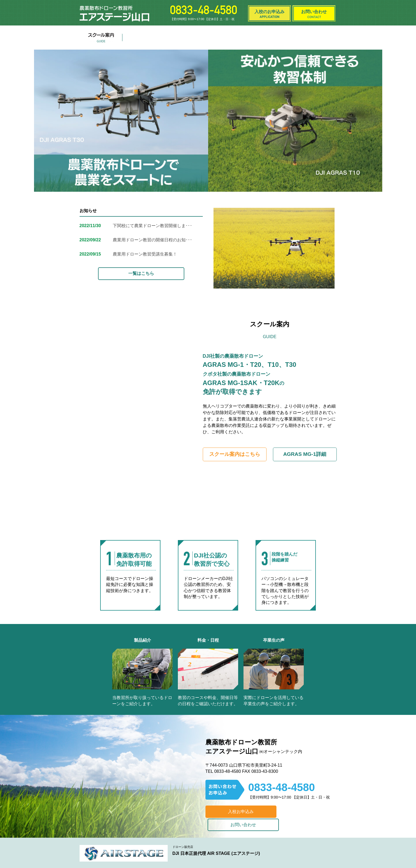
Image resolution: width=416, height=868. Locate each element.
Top (403, 855)
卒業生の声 (272, 38)
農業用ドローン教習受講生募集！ (145, 254)
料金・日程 (187, 38)
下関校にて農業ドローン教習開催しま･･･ (152, 226)
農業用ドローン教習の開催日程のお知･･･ (152, 240)
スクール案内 (101, 38)
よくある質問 (315, 38)
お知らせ (230, 38)
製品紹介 (144, 38)
